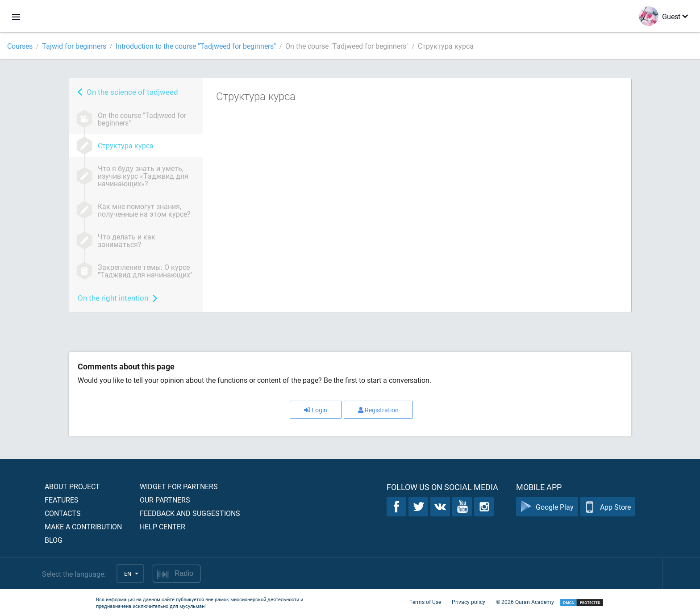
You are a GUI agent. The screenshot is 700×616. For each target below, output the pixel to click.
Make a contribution (83, 526)
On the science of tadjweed (132, 92)
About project (72, 486)
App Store (608, 507)
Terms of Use (425, 602)
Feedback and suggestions (190, 513)
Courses (20, 46)
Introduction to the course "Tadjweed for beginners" (196, 46)
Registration (378, 410)
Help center (162, 526)
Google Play (547, 507)
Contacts (63, 513)
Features (62, 500)
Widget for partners (179, 486)
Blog (54, 540)
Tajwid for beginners (74, 46)
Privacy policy (469, 602)
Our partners (165, 500)
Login (316, 410)
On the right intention (113, 298)
